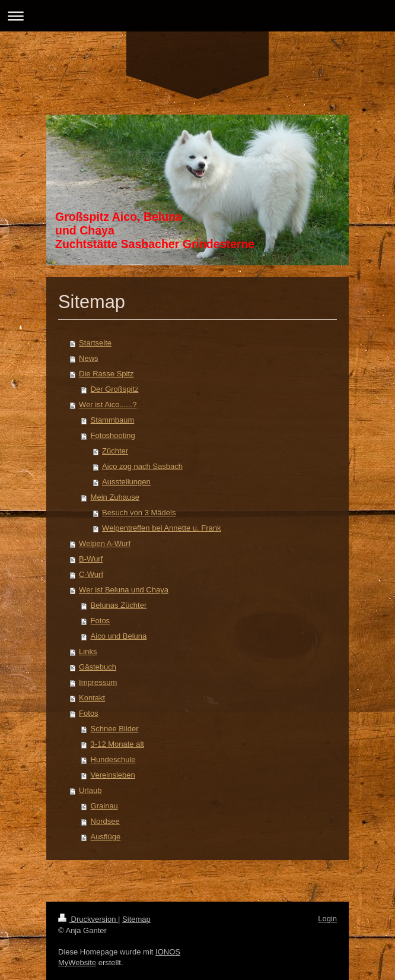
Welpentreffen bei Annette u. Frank (161, 528)
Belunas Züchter (119, 605)
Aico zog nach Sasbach (142, 466)
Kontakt (92, 698)
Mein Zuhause (115, 497)
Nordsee (105, 821)
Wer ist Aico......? (108, 405)
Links (88, 651)
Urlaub (90, 790)
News (89, 358)
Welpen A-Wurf (105, 543)
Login (327, 919)
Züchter (115, 451)
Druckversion (88, 919)
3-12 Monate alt (117, 744)
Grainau (104, 806)
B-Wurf (91, 559)
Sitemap (136, 919)
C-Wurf (91, 574)
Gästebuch (98, 667)
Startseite (95, 343)
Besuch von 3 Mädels (139, 513)
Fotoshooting (113, 435)
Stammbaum (113, 420)
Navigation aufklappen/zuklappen (197, 16)
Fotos (101, 621)
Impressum (98, 682)
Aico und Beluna (119, 636)
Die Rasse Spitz (106, 374)
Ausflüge (106, 837)
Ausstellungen (126, 482)
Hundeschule (113, 759)
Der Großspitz (115, 389)
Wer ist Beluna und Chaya (124, 590)
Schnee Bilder (115, 729)
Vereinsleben (113, 775)
